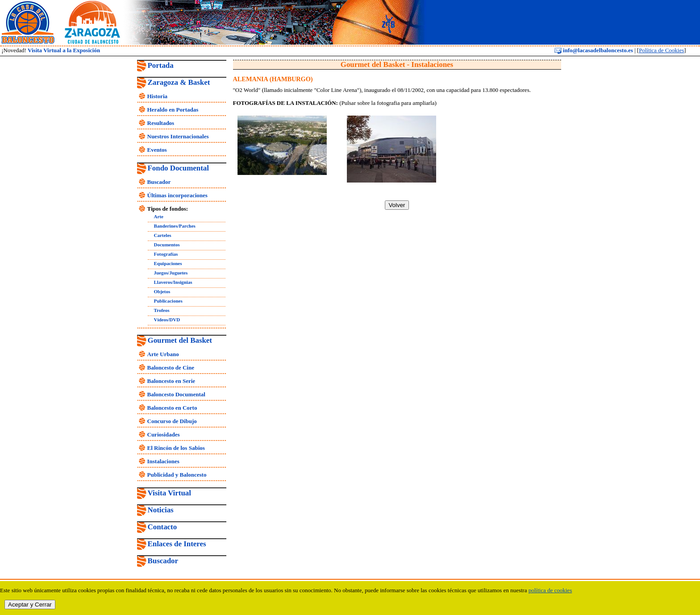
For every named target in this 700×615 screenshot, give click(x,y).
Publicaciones (168, 301)
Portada (161, 65)
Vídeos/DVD (167, 320)
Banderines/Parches (175, 226)
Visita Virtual (169, 493)
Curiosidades (164, 434)
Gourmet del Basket (180, 340)
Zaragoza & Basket (179, 82)
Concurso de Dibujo (172, 421)
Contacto (162, 527)
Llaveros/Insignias (173, 282)
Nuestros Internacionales (178, 136)
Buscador (159, 182)
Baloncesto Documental (176, 394)
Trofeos (162, 310)
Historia (158, 96)
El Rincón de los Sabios (176, 448)
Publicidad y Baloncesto (177, 475)
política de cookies (550, 590)
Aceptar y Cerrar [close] (30, 605)
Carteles (163, 235)
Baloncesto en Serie (171, 381)
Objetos (162, 291)
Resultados (161, 123)
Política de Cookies (661, 50)
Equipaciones (168, 263)
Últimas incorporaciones (177, 195)
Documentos (167, 245)
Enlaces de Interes (177, 544)
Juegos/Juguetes (171, 273)
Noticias (161, 510)
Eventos (157, 150)
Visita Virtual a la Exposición (64, 50)
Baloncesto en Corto (172, 408)
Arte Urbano (163, 354)
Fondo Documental (178, 168)
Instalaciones (163, 461)
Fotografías (166, 254)
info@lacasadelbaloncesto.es (594, 50)
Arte (159, 216)
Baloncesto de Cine (171, 368)
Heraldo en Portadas (173, 110)
